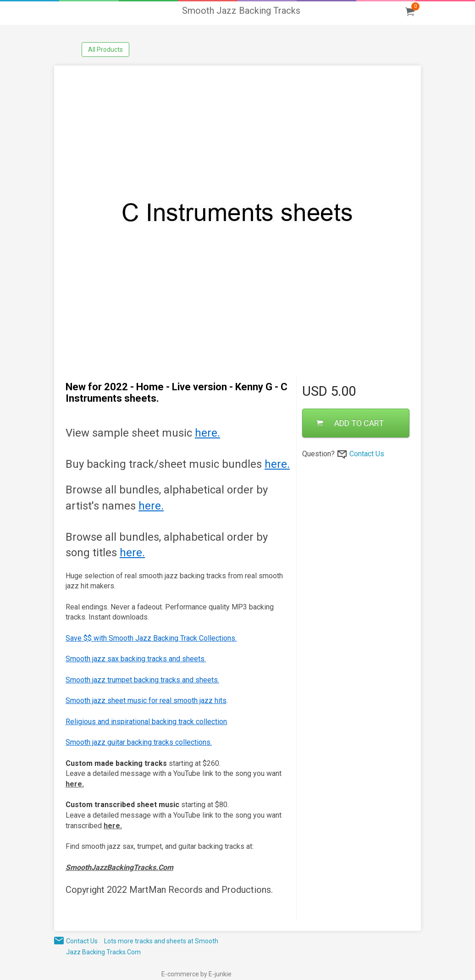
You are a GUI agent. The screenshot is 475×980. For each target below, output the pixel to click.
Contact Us (367, 454)
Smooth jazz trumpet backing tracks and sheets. (142, 680)
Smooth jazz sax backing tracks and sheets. (136, 659)
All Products (105, 50)
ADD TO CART (350, 423)
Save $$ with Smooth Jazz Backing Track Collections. (151, 638)
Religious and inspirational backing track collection (146, 722)
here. (207, 433)
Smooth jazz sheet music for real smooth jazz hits (146, 700)
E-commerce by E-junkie (196, 974)
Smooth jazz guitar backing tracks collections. (139, 742)
